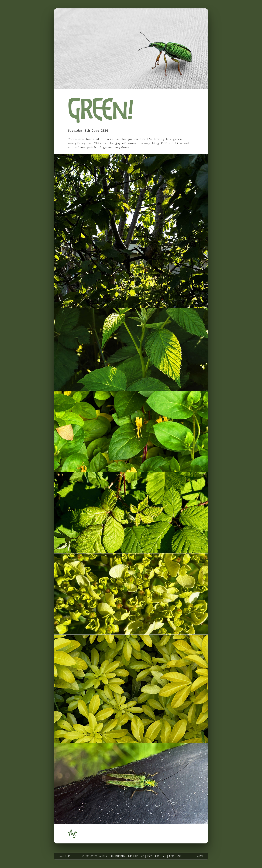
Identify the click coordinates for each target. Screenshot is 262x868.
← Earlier (63, 856)
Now (171, 856)
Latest (133, 856)
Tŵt (149, 856)
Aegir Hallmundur (112, 856)
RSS (179, 856)
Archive (160, 856)
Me (142, 856)
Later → (201, 856)
